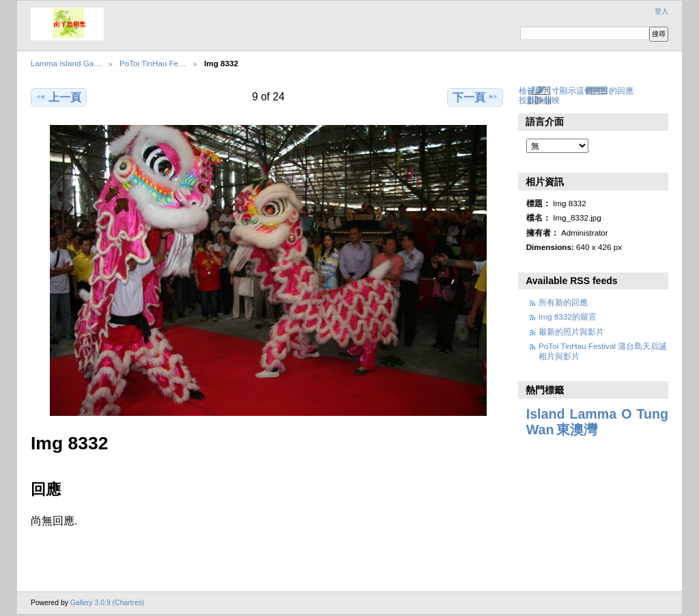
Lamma (593, 414)
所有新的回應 (563, 302)
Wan (540, 430)
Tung (652, 414)
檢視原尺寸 (539, 90)
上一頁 (58, 97)
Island (546, 414)
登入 (661, 11)
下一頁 (475, 97)
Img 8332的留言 (568, 317)
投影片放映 (539, 100)
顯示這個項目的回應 (597, 90)
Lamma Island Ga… (66, 63)
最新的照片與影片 (571, 332)
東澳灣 (577, 430)
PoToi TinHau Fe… (153, 63)
